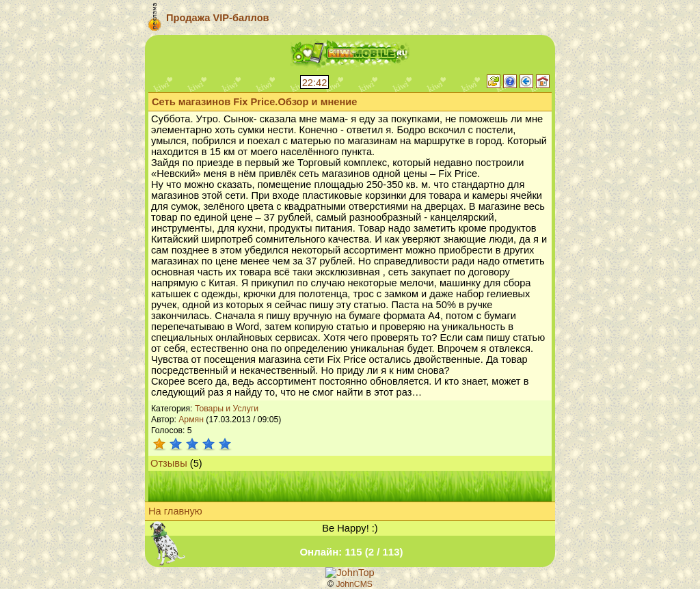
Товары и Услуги (227, 409)
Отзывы (169, 463)
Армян (191, 420)
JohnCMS (354, 584)
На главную (175, 511)
